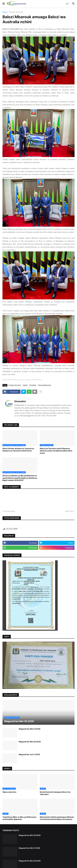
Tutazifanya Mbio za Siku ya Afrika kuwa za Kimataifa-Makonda (19, 818)
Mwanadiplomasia (45, 385)
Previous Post (9, 511)
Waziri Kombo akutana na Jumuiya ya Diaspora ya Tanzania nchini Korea (18, 450)
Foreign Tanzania (16, 12)
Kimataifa (33, 385)
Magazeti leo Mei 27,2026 (30, 729)
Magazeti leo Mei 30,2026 (30, 835)
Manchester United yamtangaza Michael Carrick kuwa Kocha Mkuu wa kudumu (57, 818)
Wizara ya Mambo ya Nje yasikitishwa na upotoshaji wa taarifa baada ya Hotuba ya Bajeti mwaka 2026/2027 (20, 478)
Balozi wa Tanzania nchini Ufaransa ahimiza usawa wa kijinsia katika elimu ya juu (56, 451)
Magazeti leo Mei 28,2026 (30, 742)
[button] (3, 4)
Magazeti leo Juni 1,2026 (29, 754)
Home (5, 12)
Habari (25, 385)
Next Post (69, 511)
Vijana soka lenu (9, 792)
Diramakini (20, 401)
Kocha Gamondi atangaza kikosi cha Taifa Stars (55, 793)
